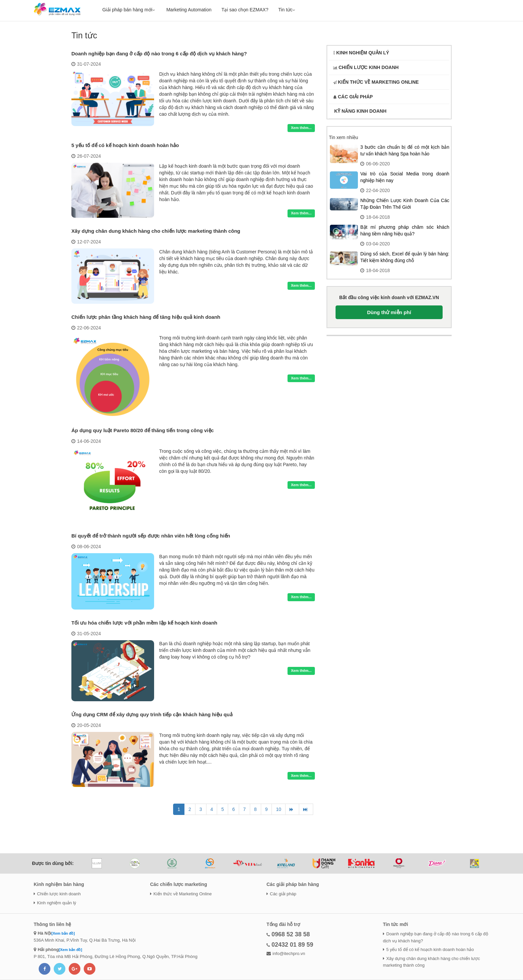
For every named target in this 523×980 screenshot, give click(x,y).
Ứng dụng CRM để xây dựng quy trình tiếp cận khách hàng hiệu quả (152, 714)
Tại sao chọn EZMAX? (245, 10)
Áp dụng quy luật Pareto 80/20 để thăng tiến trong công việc (143, 430)
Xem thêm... (301, 128)
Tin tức (287, 10)
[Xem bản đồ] (63, 933)
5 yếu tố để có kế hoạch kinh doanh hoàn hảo (125, 145)
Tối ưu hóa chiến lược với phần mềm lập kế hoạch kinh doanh (144, 623)
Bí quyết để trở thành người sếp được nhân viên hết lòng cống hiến (151, 536)
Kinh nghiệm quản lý (55, 903)
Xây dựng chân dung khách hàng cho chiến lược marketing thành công (156, 231)
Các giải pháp (281, 894)
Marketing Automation (189, 10)
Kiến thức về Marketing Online (181, 894)
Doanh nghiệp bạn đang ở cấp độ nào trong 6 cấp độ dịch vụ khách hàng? (159, 54)
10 (279, 809)
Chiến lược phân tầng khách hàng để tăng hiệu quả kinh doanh (146, 317)
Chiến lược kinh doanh (57, 894)
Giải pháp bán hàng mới (129, 10)
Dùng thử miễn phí (389, 312)
